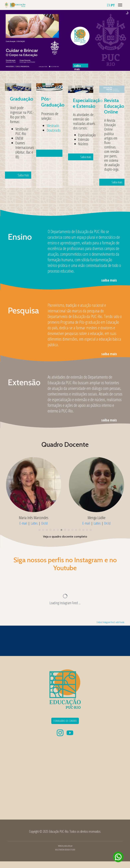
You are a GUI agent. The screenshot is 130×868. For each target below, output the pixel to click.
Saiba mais (21, 154)
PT (113, 5)
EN (109, 5)
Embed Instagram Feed (106, 622)
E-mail (23, 523)
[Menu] (120, 5)
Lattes (34, 523)
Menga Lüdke (97, 518)
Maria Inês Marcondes (34, 518)
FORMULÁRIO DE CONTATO (65, 721)
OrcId (44, 523)
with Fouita (120, 622)
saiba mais (109, 280)
